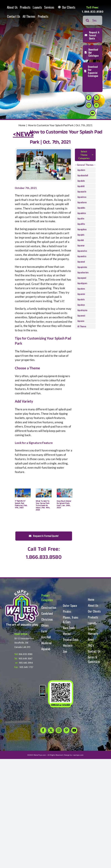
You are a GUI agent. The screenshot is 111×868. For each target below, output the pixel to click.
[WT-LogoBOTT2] (22, 591)
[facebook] (89, 98)
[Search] (87, 20)
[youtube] (93, 113)
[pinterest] (96, 105)
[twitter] (96, 98)
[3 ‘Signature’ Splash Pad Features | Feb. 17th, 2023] (23, 493)
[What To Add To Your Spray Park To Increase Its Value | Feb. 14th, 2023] (44, 493)
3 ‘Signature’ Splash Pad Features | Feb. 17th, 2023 (21, 504)
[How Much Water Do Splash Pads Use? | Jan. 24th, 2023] (65, 493)
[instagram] (89, 105)
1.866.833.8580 (93, 12)
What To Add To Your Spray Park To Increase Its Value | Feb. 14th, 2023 (43, 506)
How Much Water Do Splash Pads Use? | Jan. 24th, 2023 (64, 504)
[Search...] (93, 20)
